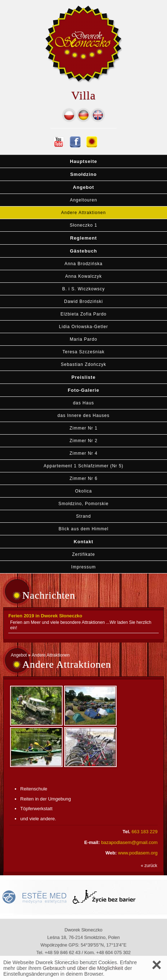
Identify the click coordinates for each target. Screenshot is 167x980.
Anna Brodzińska (83, 264)
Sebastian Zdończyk (83, 364)
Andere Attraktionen (83, 213)
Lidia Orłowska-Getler (83, 327)
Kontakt (84, 542)
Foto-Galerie (83, 390)
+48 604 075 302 (113, 952)
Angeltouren (83, 200)
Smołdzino (83, 174)
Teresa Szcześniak (83, 352)
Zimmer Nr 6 (83, 478)
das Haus (84, 403)
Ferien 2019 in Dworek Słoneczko (45, 616)
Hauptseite (83, 161)
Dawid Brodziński (83, 301)
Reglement (84, 238)
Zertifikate (83, 554)
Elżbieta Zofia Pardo (83, 314)
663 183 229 (144, 832)
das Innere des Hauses (83, 416)
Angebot (83, 187)
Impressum (83, 567)
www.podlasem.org (138, 853)
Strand (83, 516)
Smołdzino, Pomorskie (83, 504)
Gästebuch (83, 251)
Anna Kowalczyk (83, 276)
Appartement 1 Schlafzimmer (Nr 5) (83, 466)
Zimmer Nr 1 (83, 428)
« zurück (149, 866)
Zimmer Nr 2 (83, 441)
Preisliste (83, 377)
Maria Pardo (83, 339)
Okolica (83, 491)
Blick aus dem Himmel (84, 529)
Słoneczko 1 (83, 225)
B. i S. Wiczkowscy (84, 289)
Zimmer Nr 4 (83, 453)
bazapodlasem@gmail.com (129, 842)
